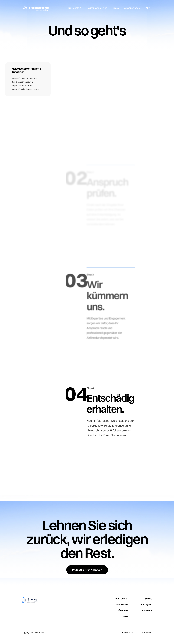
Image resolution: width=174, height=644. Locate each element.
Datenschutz (147, 632)
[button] (75, 8)
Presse (115, 8)
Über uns (123, 610)
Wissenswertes (132, 8)
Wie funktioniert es (97, 8)
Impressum (127, 632)
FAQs (147, 8)
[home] (35, 8)
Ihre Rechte (122, 604)
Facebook (147, 610)
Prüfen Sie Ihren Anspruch (87, 570)
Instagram (147, 604)
